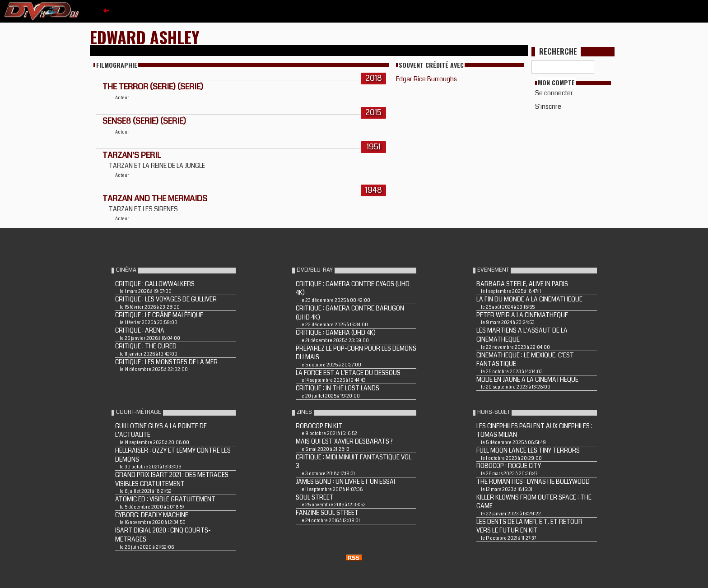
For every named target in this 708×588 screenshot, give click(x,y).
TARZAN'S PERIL (132, 155)
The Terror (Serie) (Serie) (153, 87)
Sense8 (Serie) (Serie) (144, 121)
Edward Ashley (145, 37)
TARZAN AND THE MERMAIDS (155, 199)
